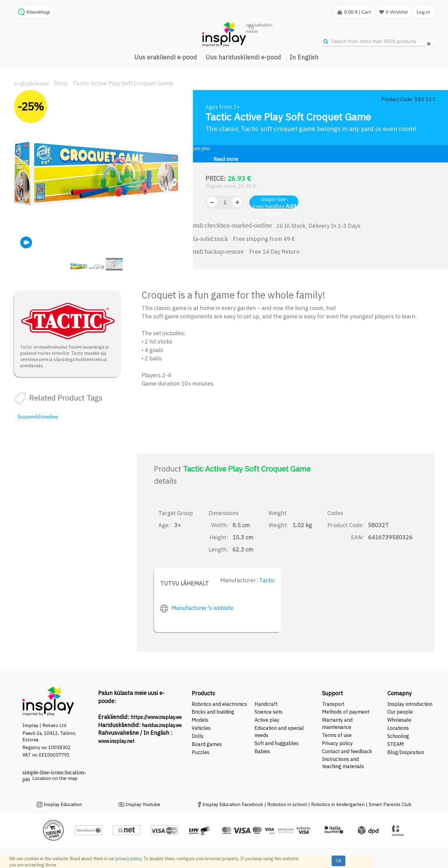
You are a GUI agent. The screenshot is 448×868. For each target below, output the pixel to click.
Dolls (198, 736)
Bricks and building (213, 712)
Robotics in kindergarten (338, 804)
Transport (333, 704)
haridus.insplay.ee (162, 725)
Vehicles (201, 728)
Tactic (267, 580)
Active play (267, 720)
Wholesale (399, 720)
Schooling (398, 736)
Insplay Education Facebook (233, 804)
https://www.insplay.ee (156, 717)
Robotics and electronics (219, 704)
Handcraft (266, 704)
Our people (400, 712)
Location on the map (55, 778)
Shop (61, 83)
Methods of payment (346, 712)
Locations (398, 728)
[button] (23, 183)
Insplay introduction (410, 704)
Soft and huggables (277, 743)
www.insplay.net (116, 741)
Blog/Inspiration (406, 752)
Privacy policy (337, 743)
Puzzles (201, 752)
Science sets (269, 712)
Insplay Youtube (143, 804)
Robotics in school (287, 804)
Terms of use (337, 735)
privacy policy (128, 859)
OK (338, 861)
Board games (207, 744)
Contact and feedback (347, 751)
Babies (262, 751)
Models (200, 720)
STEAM (396, 744)
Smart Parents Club (390, 804)
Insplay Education (63, 804)
